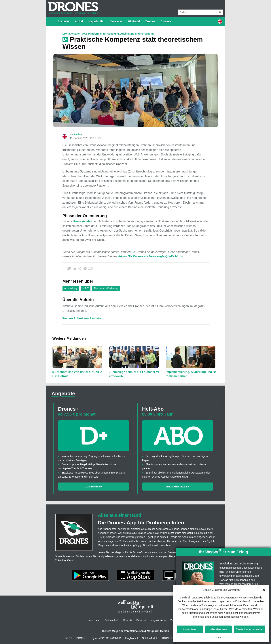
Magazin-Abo (96, 21)
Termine (150, 21)
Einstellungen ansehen (250, 629)
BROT (68, 638)
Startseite (64, 21)
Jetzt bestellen (178, 487)
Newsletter (116, 21)
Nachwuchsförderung (106, 288)
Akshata (78, 134)
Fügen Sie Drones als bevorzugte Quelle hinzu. (151, 256)
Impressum (94, 620)
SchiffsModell (150, 638)
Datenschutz (112, 620)
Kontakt (128, 620)
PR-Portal (134, 21)
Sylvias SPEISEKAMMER (106, 638)
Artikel (79, 21)
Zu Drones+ (93, 487)
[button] (264, 590)
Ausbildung (71, 288)
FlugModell (131, 638)
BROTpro (82, 638)
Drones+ (166, 21)
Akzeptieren (190, 629)
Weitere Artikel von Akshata (82, 318)
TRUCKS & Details (172, 638)
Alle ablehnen (219, 629)
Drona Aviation (83, 221)
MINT (86, 288)
